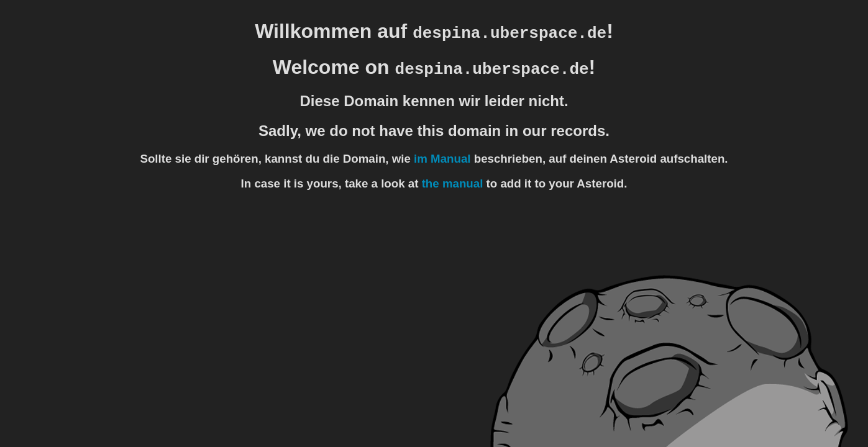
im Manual (442, 159)
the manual (453, 183)
